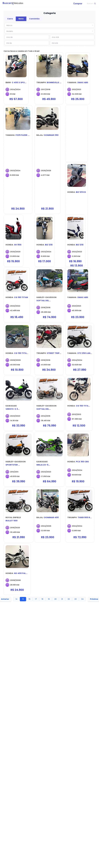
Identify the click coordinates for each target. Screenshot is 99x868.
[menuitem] (78, 4)
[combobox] (48, 25)
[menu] (54, 3)
